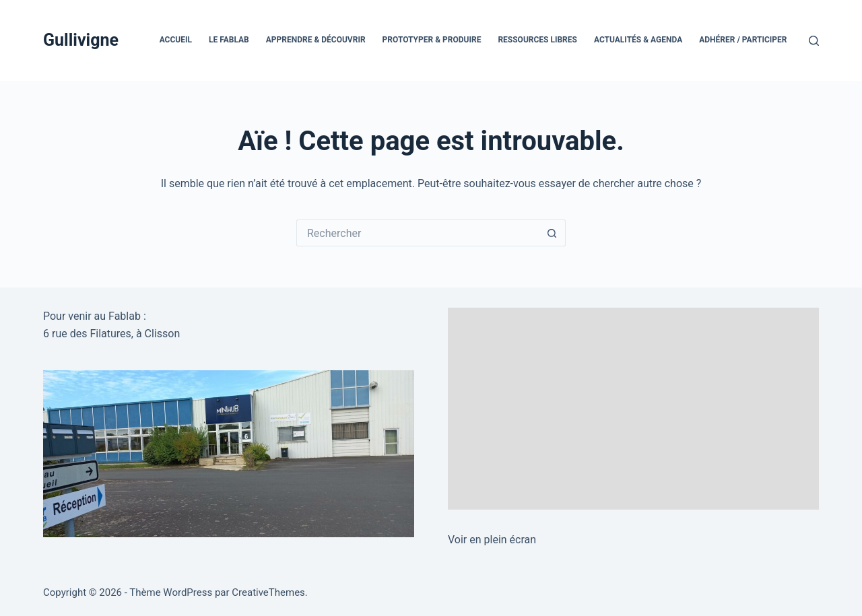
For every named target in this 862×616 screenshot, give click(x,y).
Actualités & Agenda (638, 40)
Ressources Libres (537, 40)
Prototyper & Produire (432, 40)
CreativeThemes (268, 592)
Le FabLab (229, 40)
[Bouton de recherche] (552, 233)
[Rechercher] (814, 41)
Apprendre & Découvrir (316, 40)
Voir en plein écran (492, 540)
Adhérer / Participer (743, 40)
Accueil (176, 40)
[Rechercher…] (418, 233)
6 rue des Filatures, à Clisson (111, 334)
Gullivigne (81, 40)
